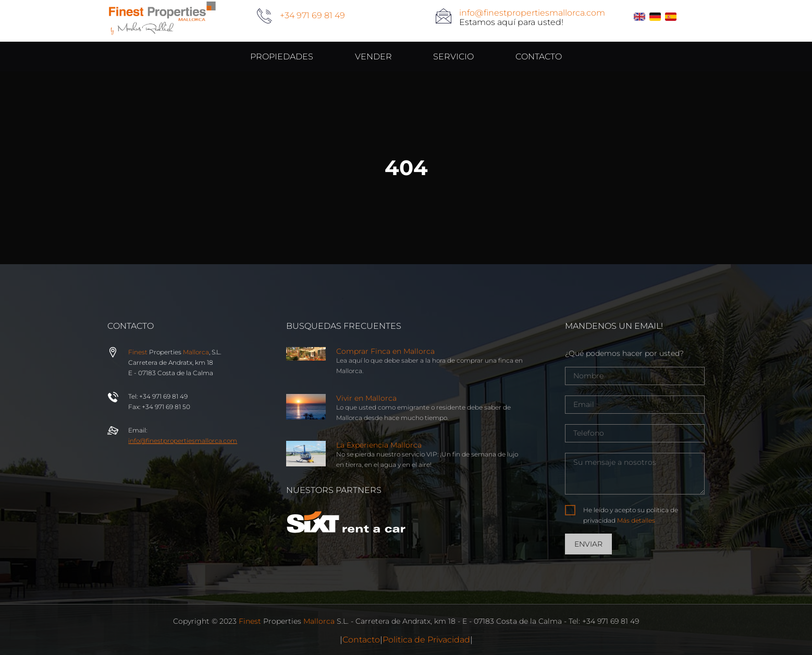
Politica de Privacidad (426, 640)
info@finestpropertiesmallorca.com (532, 13)
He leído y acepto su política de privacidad (631, 515)
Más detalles (636, 520)
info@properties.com (183, 441)
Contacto (361, 640)
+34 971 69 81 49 (312, 15)
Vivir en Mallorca (366, 398)
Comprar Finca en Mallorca (385, 351)
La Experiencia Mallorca (379, 445)
